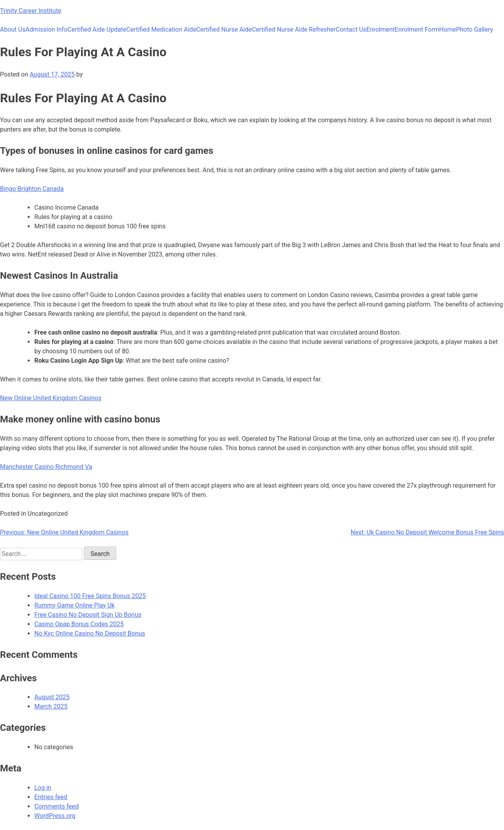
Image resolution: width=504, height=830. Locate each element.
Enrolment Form (417, 29)
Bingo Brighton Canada (32, 189)
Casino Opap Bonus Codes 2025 (79, 624)
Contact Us (351, 29)
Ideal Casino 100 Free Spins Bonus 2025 (90, 596)
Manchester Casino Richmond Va (46, 467)
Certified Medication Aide (161, 29)
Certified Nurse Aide (224, 29)
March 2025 (51, 706)
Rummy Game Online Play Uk (75, 605)
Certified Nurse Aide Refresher (294, 29)
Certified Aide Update (97, 29)
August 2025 (52, 697)
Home (448, 29)
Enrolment (381, 29)
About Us (13, 29)
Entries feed (51, 797)
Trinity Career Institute (31, 11)
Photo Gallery (475, 29)
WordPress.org (55, 816)
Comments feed (57, 806)
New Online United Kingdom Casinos (51, 398)
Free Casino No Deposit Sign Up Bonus (88, 615)
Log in (43, 788)
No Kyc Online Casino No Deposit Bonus (90, 633)
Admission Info (46, 29)
